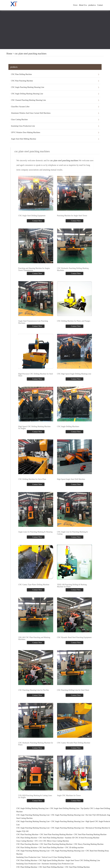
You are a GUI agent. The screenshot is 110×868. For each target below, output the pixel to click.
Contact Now (37, 221)
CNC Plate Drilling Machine (21, 74)
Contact (100, 5)
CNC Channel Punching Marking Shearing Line (28, 100)
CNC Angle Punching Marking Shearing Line (28, 87)
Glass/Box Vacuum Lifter (20, 107)
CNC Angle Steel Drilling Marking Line (64, 808)
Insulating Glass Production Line (23, 126)
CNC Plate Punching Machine (22, 81)
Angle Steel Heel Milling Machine (24, 139)
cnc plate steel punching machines (31, 54)
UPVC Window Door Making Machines (26, 132)
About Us (83, 5)
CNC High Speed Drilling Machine (51, 860)
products (92, 5)
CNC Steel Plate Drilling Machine (51, 838)
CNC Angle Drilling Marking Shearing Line (27, 94)
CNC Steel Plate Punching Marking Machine (56, 834)
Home (75, 5)
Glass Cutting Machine (19, 120)
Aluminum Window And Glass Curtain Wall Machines (31, 113)
